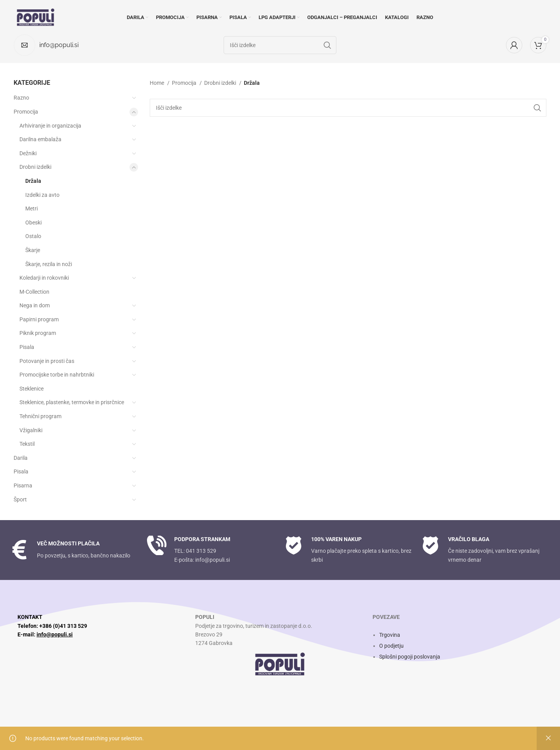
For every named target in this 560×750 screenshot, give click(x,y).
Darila (21, 458)
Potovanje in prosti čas (47, 361)
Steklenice (31, 389)
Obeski (33, 223)
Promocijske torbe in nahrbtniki (57, 375)
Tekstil (27, 444)
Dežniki (28, 153)
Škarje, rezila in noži (49, 264)
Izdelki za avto (42, 195)
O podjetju (391, 646)
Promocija (26, 112)
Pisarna (23, 485)
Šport (20, 499)
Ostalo (33, 236)
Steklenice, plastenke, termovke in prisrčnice (72, 402)
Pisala (27, 347)
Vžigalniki (31, 430)
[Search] (348, 108)
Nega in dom (35, 305)
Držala (33, 181)
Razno (21, 98)
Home (157, 83)
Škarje (33, 250)
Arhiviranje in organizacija (50, 126)
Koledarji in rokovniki (44, 278)
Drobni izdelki (35, 167)
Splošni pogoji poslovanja (410, 657)
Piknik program (38, 333)
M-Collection (34, 292)
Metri (31, 209)
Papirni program (39, 319)
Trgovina (390, 635)
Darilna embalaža (40, 139)
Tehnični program (40, 416)
